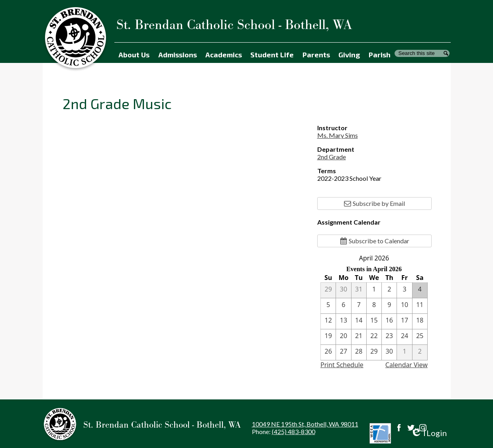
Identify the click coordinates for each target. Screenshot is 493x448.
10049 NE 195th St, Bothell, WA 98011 (305, 424)
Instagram (423, 428)
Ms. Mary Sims (338, 135)
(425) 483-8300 (294, 431)
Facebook (399, 428)
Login (429, 433)
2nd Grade (332, 157)
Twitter (411, 428)
